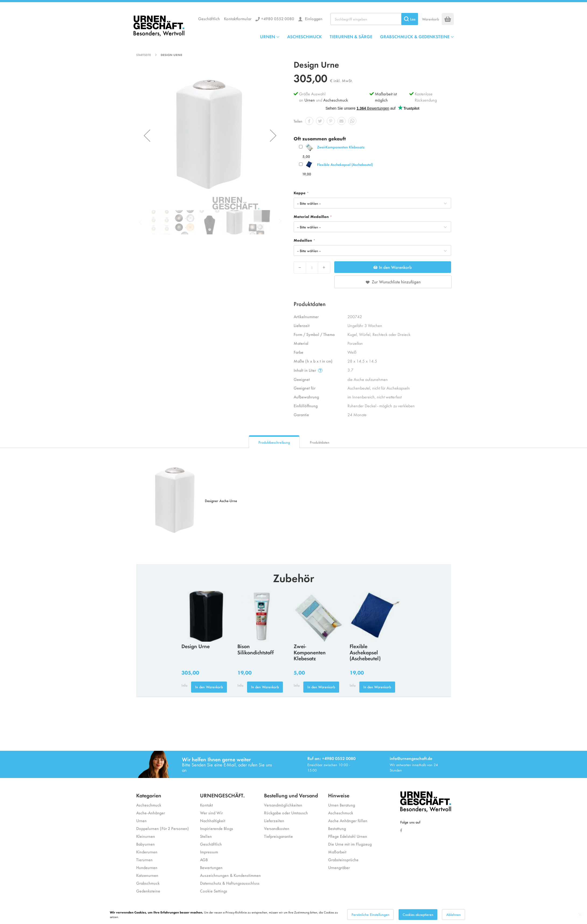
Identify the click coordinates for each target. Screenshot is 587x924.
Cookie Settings (214, 891)
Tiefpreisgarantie (278, 836)
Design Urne (196, 646)
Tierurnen (144, 859)
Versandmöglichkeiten (283, 805)
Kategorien (149, 795)
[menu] (357, 36)
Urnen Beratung (342, 805)
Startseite (144, 55)
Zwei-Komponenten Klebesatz (341, 147)
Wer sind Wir (211, 813)
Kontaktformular (238, 18)
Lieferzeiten (274, 820)
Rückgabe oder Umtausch (286, 813)
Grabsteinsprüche (343, 859)
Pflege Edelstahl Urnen (348, 836)
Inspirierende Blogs (217, 828)
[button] (147, 136)
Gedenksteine (148, 891)
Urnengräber (339, 867)
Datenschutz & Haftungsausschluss (230, 883)
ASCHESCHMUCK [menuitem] (305, 36)
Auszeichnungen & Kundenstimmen (230, 875)
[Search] (410, 19)
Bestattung (337, 828)
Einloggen (313, 18)
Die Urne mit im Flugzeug (350, 844)
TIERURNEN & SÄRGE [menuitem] (351, 36)
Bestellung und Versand (291, 795)
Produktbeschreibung (274, 442)
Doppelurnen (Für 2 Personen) (162, 828)
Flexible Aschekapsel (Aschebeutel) (345, 164)
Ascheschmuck (336, 100)
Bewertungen (211, 867)
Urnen (310, 100)
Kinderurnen (147, 852)
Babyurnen (145, 844)
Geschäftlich (209, 18)
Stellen (206, 836)
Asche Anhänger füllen (348, 820)
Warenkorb (430, 19)
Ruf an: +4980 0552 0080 (331, 758)
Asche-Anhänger (151, 813)
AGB (204, 859)
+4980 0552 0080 (278, 18)
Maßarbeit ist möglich (386, 97)
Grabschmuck (148, 883)
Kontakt (206, 805)
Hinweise (339, 795)
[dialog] (293, 915)
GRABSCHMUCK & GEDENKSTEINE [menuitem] (415, 36)
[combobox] (374, 19)
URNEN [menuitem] (268, 36)
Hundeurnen (147, 867)
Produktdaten (320, 442)
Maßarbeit (337, 852)
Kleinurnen (146, 836)
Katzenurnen (147, 875)
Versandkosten (277, 828)
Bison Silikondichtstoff (256, 649)
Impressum (209, 852)
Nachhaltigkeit (213, 820)
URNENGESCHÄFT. (222, 795)
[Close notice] (580, 915)
